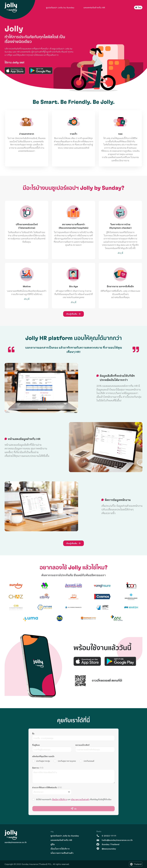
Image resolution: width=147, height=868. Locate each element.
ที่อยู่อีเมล (36, 745)
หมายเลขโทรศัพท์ (82, 745)
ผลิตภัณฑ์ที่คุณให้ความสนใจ (43, 756)
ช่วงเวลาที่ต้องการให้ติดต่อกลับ (47, 787)
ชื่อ (33, 734)
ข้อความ (38, 768)
